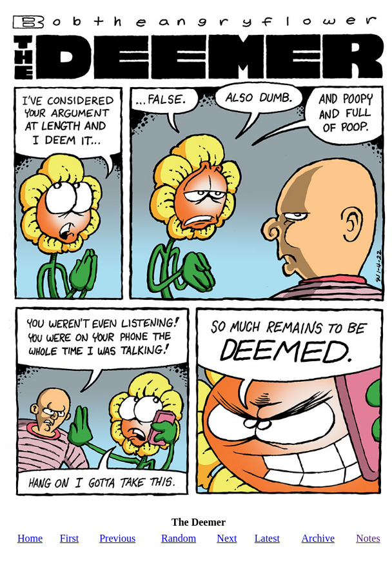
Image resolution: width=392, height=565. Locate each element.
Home (30, 538)
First (69, 538)
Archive (318, 538)
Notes (368, 538)
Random (179, 538)
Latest (267, 538)
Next (227, 538)
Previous (117, 538)
